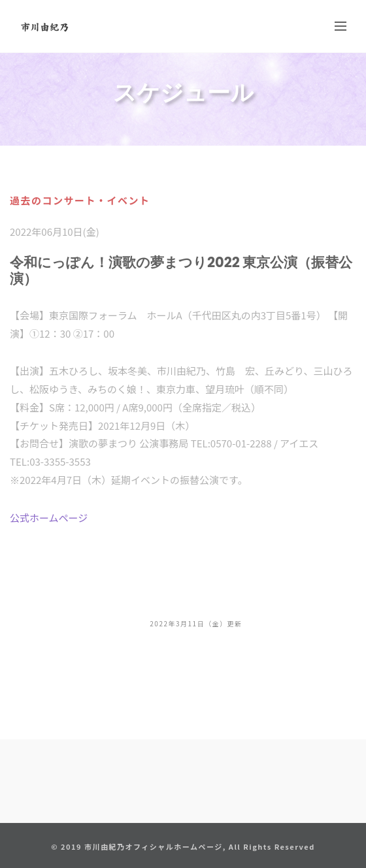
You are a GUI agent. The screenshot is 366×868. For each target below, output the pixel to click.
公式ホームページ (49, 518)
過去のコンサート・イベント (80, 200)
